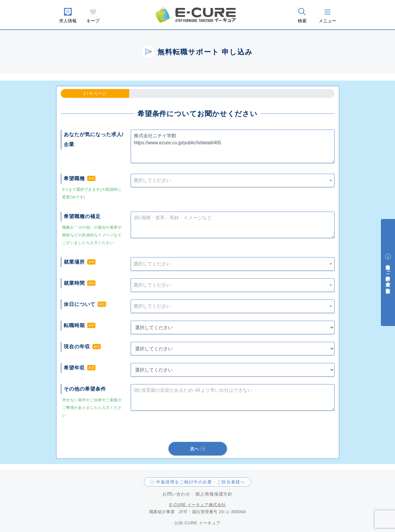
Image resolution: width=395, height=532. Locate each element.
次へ (195, 449)
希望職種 (74, 179)
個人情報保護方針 (214, 494)
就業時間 (74, 283)
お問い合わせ (176, 494)
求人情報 (68, 21)
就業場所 (74, 262)
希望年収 (74, 368)
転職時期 (74, 326)
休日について (80, 304)
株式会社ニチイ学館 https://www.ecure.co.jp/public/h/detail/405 (233, 146)
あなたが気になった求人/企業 (94, 139)
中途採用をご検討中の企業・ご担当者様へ (200, 482)
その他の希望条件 (85, 389)
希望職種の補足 (82, 216)
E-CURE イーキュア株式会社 (197, 505)
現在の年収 (77, 347)
